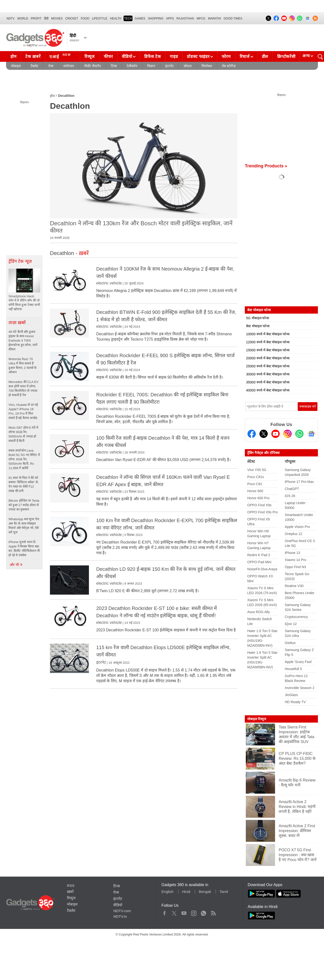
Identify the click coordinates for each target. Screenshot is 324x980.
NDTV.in (120, 916)
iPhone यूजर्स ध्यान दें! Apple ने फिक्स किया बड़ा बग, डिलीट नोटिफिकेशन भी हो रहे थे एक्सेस (24, 549)
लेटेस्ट (251, 461)
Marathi (214, 18)
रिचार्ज (245, 57)
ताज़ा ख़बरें (17, 323)
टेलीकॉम (132, 66)
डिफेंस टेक (152, 57)
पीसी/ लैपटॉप (92, 66)
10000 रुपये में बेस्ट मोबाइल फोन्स (268, 334)
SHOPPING (156, 18)
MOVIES (57, 18)
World (23, 18)
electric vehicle (109, 283)
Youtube (184, 912)
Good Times (233, 18)
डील (265, 57)
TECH (128, 18)
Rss (213, 912)
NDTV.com (122, 911)
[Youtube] (276, 434)
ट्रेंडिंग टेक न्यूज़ (20, 261)
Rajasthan (185, 18)
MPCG (201, 18)
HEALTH (116, 18)
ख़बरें (70, 892)
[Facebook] (252, 434)
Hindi (186, 892)
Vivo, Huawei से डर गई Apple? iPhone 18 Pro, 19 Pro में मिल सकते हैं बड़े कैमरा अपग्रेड (23, 411)
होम (13, 57)
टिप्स (114, 66)
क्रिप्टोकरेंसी (286, 57)
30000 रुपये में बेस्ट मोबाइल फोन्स (268, 374)
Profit (36, 18)
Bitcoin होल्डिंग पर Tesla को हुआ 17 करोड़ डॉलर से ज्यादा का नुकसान (24, 505)
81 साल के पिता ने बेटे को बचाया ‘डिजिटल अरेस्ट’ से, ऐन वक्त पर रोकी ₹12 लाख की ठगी (24, 484)
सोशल (188, 66)
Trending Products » (266, 166)
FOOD (85, 18)
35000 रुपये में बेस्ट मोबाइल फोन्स (268, 382)
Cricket (72, 18)
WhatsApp (204, 912)
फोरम (226, 57)
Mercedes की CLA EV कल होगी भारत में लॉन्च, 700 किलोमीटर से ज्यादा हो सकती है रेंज (24, 388)
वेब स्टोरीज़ (229, 66)
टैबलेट (34, 66)
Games (140, 18)
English (167, 892)
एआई (61, 56)
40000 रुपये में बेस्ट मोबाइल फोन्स (268, 390)
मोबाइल (16, 66)
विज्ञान (151, 66)
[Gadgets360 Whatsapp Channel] (299, 434)
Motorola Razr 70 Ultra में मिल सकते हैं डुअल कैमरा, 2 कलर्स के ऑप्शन (23, 366)
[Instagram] (287, 434)
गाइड (174, 57)
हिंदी (46, 18)
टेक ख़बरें (33, 57)
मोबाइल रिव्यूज (257, 719)
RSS (71, 885)
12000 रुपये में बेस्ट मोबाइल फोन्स (268, 342)
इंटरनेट (169, 66)
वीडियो (127, 57)
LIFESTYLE (100, 18)
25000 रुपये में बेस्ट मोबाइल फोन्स (268, 366)
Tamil (224, 892)
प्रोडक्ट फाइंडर (198, 57)
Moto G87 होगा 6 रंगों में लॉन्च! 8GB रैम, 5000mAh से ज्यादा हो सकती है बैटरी (23, 434)
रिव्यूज (90, 57)
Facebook (165, 912)
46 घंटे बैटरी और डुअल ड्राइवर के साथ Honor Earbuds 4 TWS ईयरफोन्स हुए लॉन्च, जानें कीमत (23, 340)
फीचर (108, 57)
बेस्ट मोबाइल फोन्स (258, 326)
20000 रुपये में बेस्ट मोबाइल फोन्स (268, 358)
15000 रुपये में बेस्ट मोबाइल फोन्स (268, 350)
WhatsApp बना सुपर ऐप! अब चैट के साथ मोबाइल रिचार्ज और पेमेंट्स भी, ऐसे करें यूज (24, 526)
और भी (16, 565)
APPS (170, 18)
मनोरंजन (69, 66)
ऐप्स (51, 66)
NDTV (11, 18)
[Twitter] (264, 434)
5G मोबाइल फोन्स (257, 318)
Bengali (205, 892)
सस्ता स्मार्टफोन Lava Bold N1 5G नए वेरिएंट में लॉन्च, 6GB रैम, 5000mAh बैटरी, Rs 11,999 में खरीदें (24, 459)
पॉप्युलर (290, 461)
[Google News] (311, 434)
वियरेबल (207, 66)
